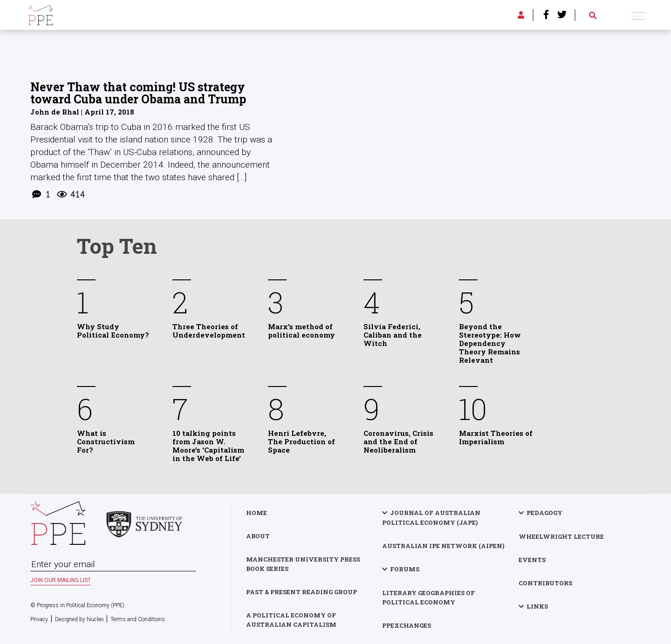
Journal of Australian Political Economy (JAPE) (431, 518)
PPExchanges (407, 625)
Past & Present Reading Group (301, 592)
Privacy (39, 619)
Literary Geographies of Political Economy (428, 597)
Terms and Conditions (138, 619)
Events (532, 560)
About (258, 536)
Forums (405, 569)
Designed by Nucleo (79, 619)
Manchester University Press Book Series (303, 564)
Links (537, 606)
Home (257, 513)
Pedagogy (544, 513)
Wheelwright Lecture (561, 536)
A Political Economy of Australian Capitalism (291, 620)
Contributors (545, 583)
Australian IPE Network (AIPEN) (443, 546)
